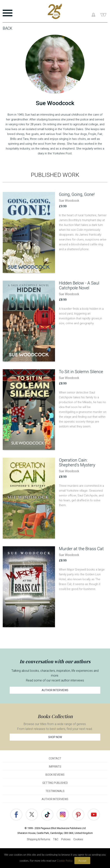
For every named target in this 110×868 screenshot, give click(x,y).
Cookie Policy (65, 861)
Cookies (78, 839)
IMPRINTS (55, 767)
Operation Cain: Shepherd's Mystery (77, 463)
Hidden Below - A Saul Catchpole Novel (79, 285)
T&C (56, 839)
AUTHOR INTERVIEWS (55, 690)
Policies (66, 839)
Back (8, 28)
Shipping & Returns (39, 839)
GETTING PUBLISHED (55, 783)
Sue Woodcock (69, 201)
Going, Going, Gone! (77, 194)
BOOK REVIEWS (55, 775)
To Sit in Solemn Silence (81, 372)
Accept (82, 861)
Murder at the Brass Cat (81, 549)
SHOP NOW (55, 737)
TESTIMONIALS (55, 791)
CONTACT (55, 758)
